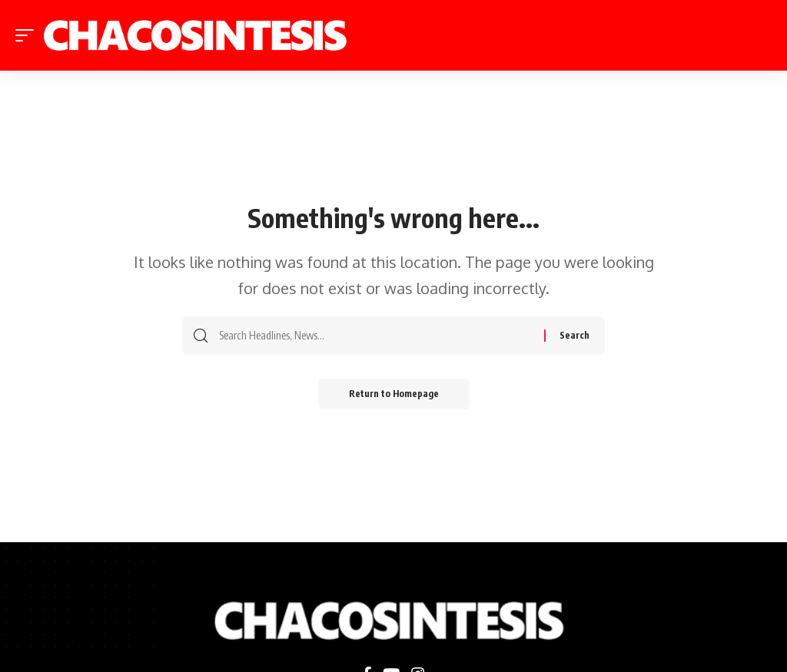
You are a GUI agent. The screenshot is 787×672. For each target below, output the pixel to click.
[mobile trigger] (28, 35)
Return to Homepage (394, 394)
